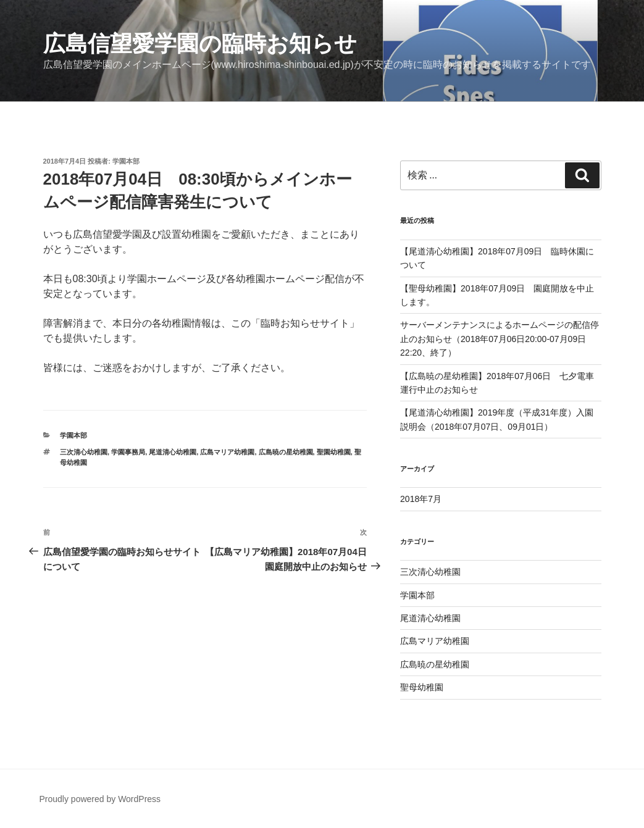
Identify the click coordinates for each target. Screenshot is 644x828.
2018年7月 (421, 499)
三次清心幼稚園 (84, 452)
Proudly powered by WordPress (100, 799)
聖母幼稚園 (422, 687)
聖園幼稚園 (334, 452)
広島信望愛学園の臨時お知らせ (200, 44)
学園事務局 (128, 452)
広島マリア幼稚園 (227, 452)
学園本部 (126, 161)
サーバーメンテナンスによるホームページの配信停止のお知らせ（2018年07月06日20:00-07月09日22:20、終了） (500, 339)
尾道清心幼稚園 (173, 452)
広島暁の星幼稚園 (286, 452)
